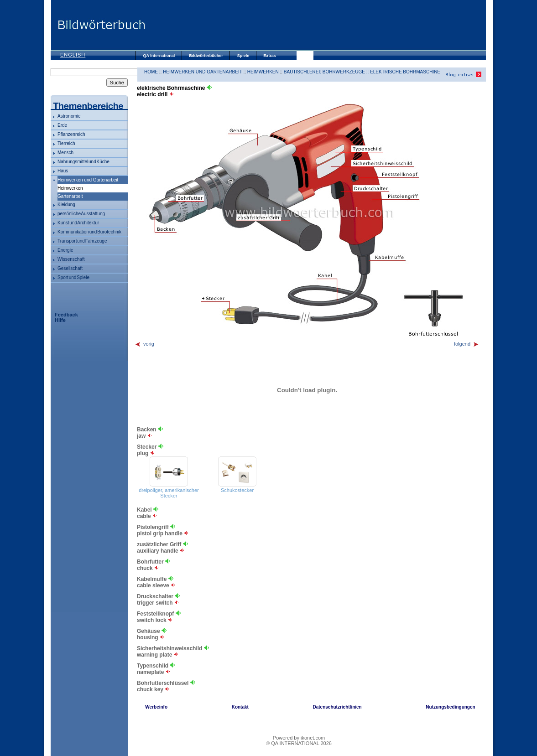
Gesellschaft (70, 268)
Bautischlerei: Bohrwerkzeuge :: (327, 72)
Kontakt (240, 707)
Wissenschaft (71, 259)
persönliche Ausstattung (81, 214)
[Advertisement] (315, 25)
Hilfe (60, 320)
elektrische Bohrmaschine (405, 72)
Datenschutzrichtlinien (337, 707)
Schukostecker (237, 490)
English (73, 55)
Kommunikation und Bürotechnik (89, 232)
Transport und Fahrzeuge (82, 241)
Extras (270, 56)
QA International (159, 56)
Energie (65, 250)
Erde (62, 125)
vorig (144, 344)
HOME (151, 72)
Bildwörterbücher (206, 56)
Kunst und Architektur (78, 223)
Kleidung (66, 205)
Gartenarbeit (70, 196)
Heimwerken (263, 72)
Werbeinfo (156, 707)
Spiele (243, 56)
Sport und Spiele (73, 277)
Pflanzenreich (71, 134)
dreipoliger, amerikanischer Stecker (169, 493)
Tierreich (66, 143)
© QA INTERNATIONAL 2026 (299, 743)
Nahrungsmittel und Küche (83, 162)
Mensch (65, 153)
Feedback (66, 315)
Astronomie (69, 116)
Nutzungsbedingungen (450, 707)
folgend (467, 344)
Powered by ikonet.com (299, 738)
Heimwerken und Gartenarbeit (88, 180)
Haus (63, 171)
